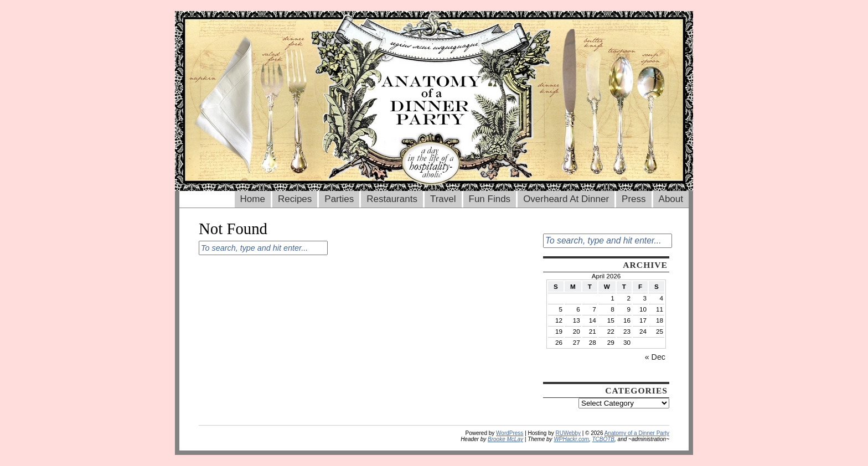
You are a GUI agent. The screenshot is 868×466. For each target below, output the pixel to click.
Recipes (295, 199)
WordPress (510, 433)
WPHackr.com (571, 439)
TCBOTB (603, 439)
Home (253, 199)
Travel (443, 199)
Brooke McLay (505, 439)
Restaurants (392, 199)
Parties (339, 199)
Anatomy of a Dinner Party (637, 433)
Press (634, 199)
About (671, 199)
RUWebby (568, 433)
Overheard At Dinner (566, 199)
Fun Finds (490, 199)
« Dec (655, 357)
